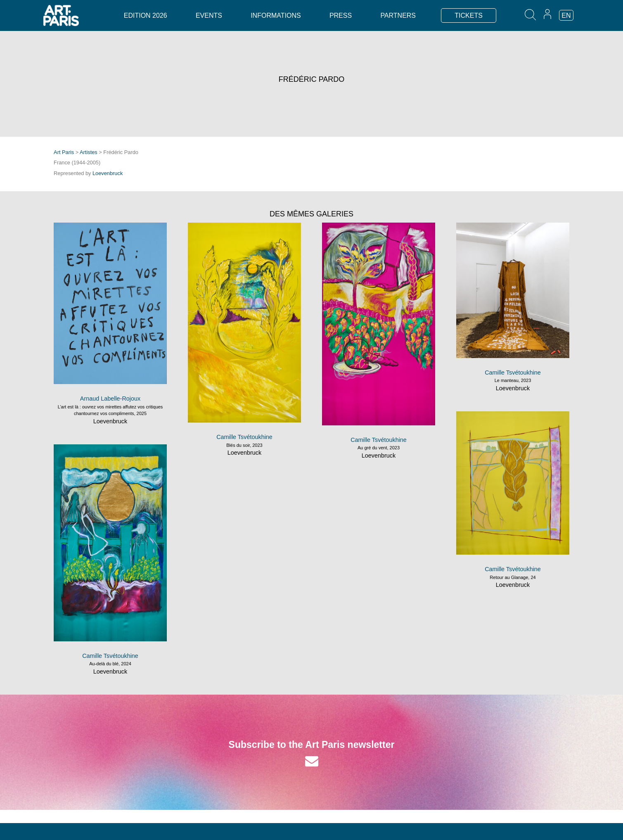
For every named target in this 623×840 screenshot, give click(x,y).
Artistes (89, 152)
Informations (276, 15)
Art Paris (64, 152)
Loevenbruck (108, 173)
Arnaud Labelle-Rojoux (110, 399)
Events (209, 15)
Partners (398, 15)
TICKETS (469, 15)
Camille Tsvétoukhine (244, 437)
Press (341, 15)
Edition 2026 (146, 15)
